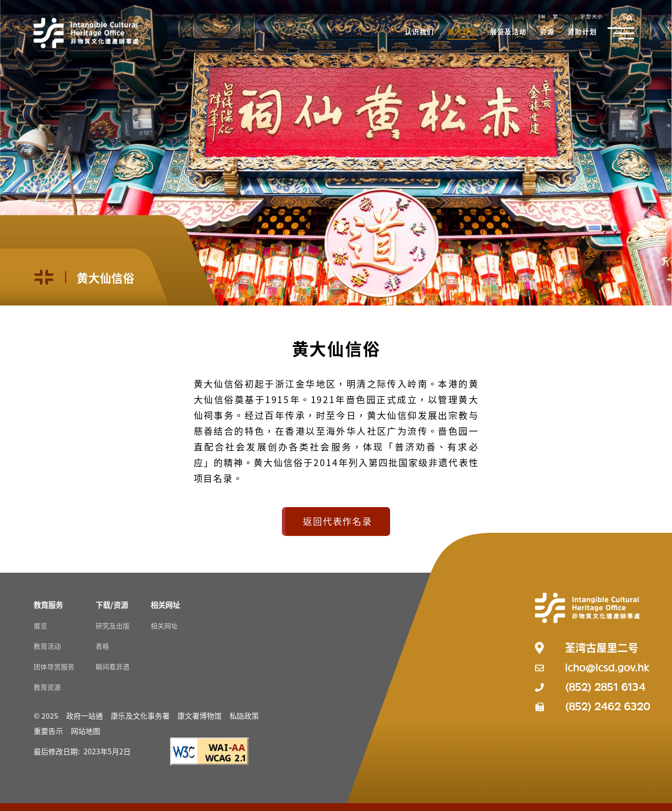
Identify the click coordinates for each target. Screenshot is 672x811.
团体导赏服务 (54, 666)
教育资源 (47, 687)
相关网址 (164, 625)
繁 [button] (555, 16)
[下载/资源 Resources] (112, 604)
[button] (420, 33)
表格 (102, 646)
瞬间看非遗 (113, 666)
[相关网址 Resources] (165, 604)
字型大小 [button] (592, 16)
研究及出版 (113, 625)
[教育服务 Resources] (48, 604)
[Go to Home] (86, 33)
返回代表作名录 (337, 521)
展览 (40, 625)
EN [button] (542, 16)
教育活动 (47, 646)
